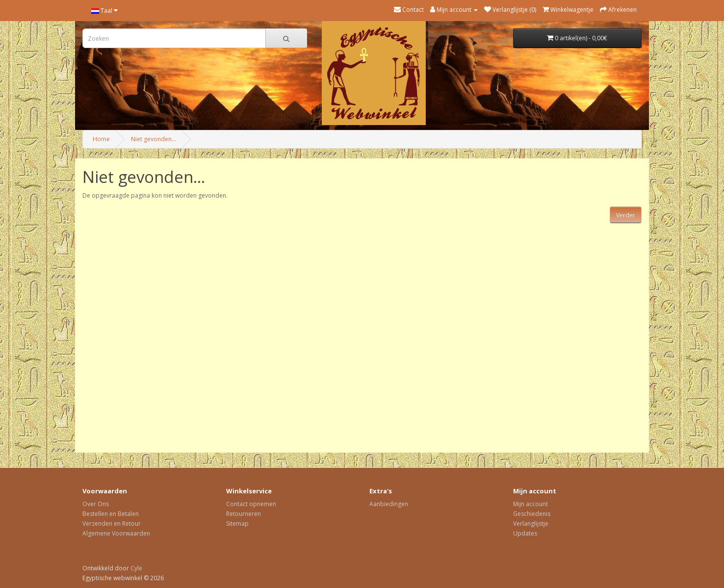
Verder (626, 215)
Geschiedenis (532, 514)
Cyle (136, 568)
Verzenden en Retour (112, 524)
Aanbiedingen (389, 504)
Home (101, 139)
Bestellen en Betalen (111, 514)
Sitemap (237, 524)
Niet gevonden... (154, 139)
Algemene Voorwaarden (116, 533)
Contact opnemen (251, 504)
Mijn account (530, 504)
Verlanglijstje (531, 524)
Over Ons (96, 504)
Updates (525, 533)
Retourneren (244, 514)
